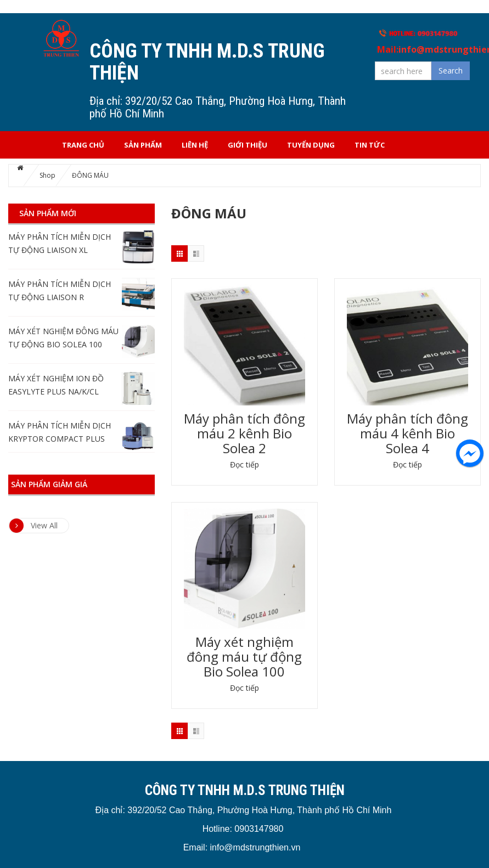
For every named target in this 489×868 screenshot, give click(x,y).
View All (33, 526)
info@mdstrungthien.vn (255, 847)
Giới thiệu (248, 145)
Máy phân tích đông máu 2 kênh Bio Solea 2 (245, 433)
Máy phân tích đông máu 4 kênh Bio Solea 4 (408, 433)
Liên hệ (195, 145)
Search (451, 71)
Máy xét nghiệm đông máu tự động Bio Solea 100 (244, 656)
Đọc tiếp (245, 464)
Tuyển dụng (311, 145)
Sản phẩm (143, 145)
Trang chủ (83, 145)
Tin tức (370, 145)
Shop (47, 175)
